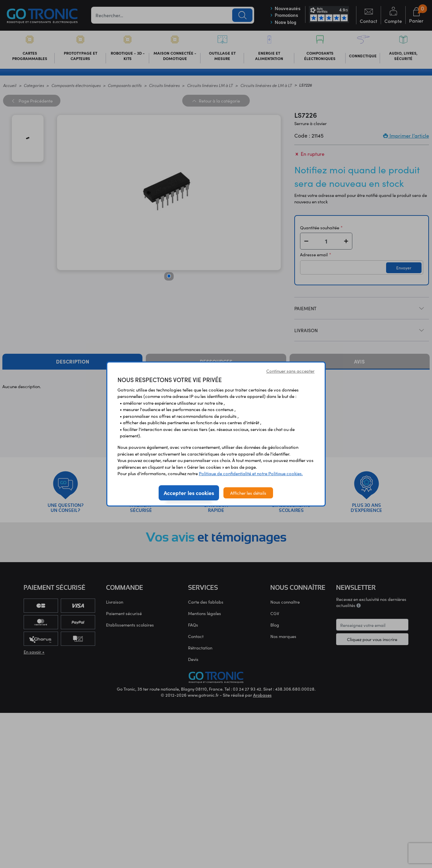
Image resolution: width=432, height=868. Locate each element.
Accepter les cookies (189, 493)
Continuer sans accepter (290, 371)
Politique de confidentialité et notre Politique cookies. (251, 473)
